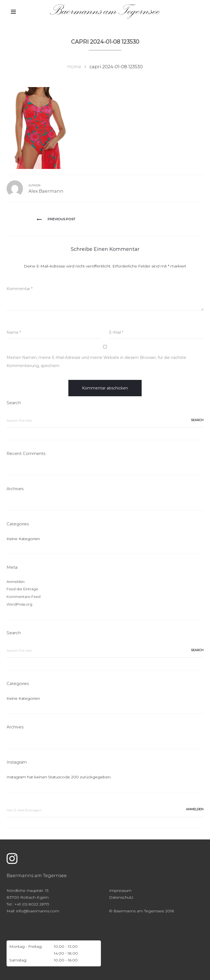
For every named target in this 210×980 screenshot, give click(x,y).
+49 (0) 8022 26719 (32, 904)
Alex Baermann (46, 191)
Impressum (120, 890)
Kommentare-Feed (24, 597)
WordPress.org (19, 604)
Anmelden (16, 582)
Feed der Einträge (22, 589)
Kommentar (20, 289)
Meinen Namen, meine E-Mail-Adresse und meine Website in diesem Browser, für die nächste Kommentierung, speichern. (96, 362)
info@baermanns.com (38, 911)
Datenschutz (121, 897)
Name (14, 332)
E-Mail (116, 332)
